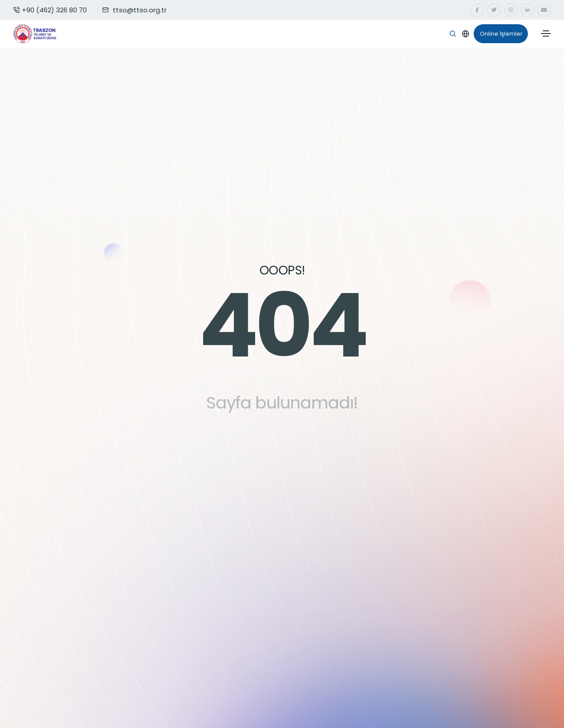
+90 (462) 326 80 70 (50, 10)
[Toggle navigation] (546, 33)
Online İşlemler (498, 34)
